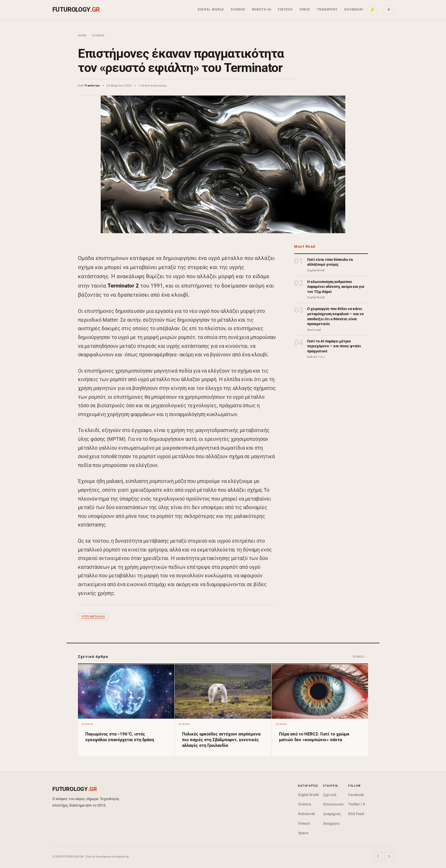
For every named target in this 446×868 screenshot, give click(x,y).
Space (305, 10)
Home (82, 36)
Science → (360, 657)
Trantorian (92, 85)
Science (238, 10)
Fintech (285, 10)
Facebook (356, 795)
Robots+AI (262, 10)
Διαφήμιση (332, 814)
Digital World (211, 10)
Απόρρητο (331, 823)
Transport (327, 10)
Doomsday (354, 10)
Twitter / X (357, 804)
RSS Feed (356, 814)
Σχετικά (330, 795)
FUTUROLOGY (76, 10)
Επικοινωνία (333, 804)
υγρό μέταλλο (93, 616)
